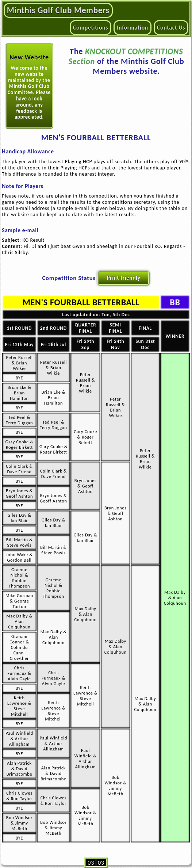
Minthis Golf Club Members (58, 10)
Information (133, 28)
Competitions (91, 28)
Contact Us (171, 28)
